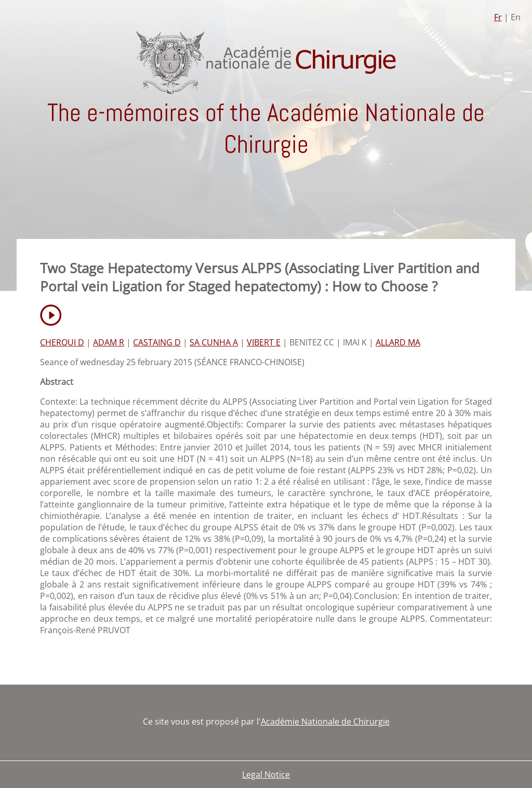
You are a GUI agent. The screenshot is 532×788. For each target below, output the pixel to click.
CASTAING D (157, 342)
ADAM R (109, 342)
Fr (498, 17)
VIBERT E (264, 342)
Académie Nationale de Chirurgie (325, 722)
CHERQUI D (62, 342)
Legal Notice (266, 774)
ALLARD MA (398, 342)
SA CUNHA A (214, 342)
